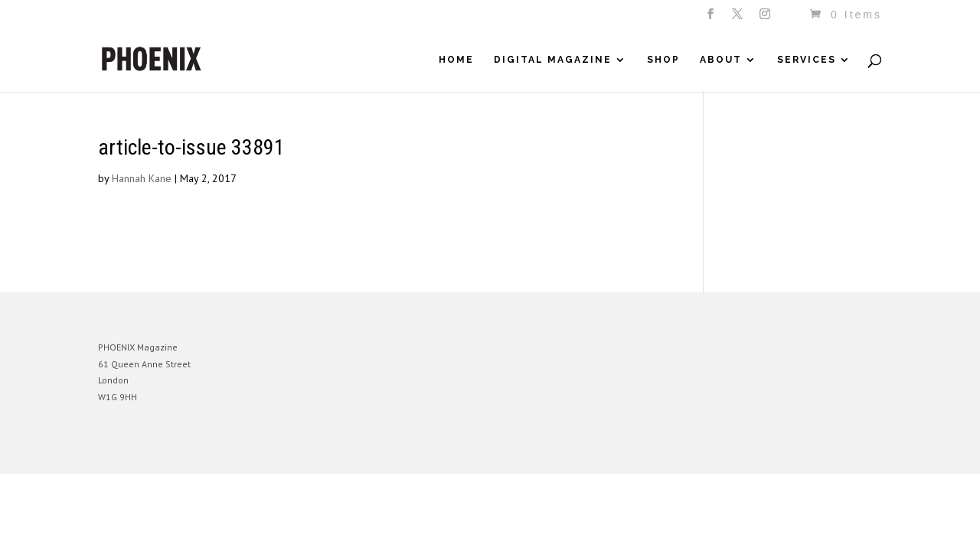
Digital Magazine (553, 60)
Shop (663, 60)
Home (456, 60)
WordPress (265, 450)
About (721, 60)
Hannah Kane (142, 178)
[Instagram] (766, 18)
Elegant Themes (169, 450)
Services (807, 60)
